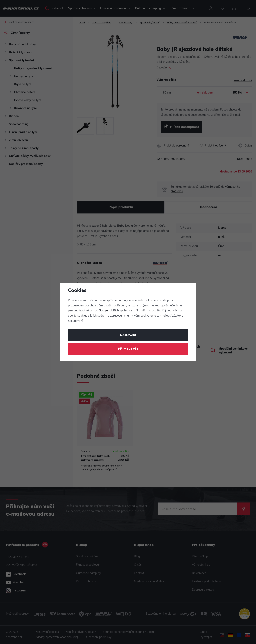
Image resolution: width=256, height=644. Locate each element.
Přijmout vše (128, 349)
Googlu (103, 311)
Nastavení (128, 335)
